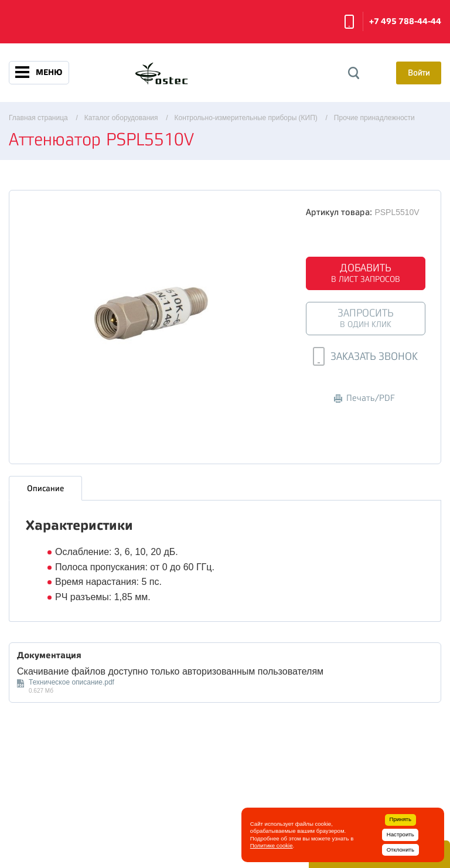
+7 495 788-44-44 (405, 21)
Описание (45, 488)
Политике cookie (272, 845)
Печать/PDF (364, 398)
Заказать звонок (349, 22)
